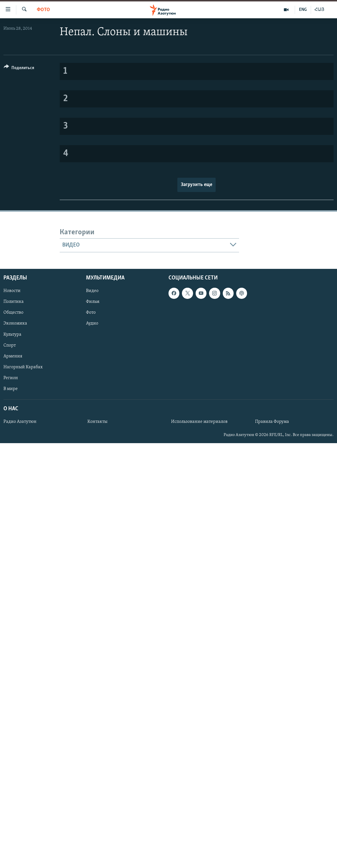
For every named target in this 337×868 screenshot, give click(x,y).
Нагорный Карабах (23, 367)
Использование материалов (199, 422)
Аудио (92, 323)
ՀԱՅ (319, 10)
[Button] (19, 69)
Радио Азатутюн (20, 422)
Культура (12, 334)
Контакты (97, 422)
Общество (13, 313)
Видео (92, 291)
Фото (43, 10)
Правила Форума (272, 422)
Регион (11, 378)
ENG (303, 10)
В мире (11, 389)
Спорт (10, 345)
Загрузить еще (196, 185)
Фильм (93, 302)
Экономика (15, 323)
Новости (12, 291)
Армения (13, 356)
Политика (14, 302)
